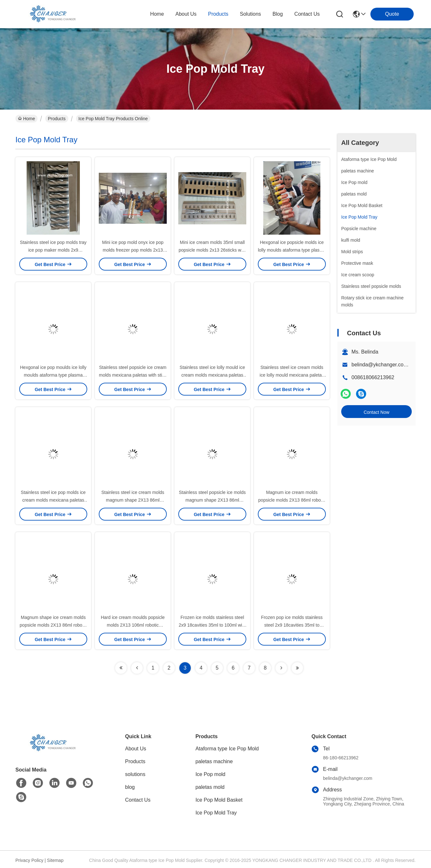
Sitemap (55, 860)
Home (157, 14)
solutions (250, 14)
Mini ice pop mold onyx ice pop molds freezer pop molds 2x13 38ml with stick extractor (133, 250)
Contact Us (138, 800)
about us (186, 14)
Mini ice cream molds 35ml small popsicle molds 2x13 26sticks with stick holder (212, 250)
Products (57, 119)
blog (278, 14)
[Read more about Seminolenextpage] (121, 668)
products (218, 14)
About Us (136, 749)
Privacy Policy (29, 860)
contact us (307, 14)
